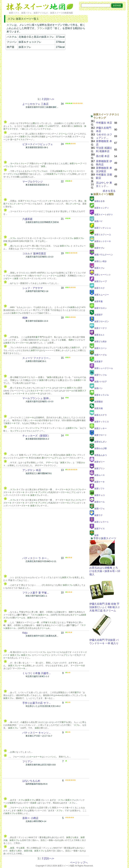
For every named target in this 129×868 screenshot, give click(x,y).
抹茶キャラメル (99, 395)
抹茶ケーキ (97, 482)
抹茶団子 (96, 315)
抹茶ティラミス (99, 422)
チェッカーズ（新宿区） (36, 436)
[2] (45, 99)
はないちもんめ (31, 781)
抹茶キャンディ (99, 208)
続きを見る (109, 191)
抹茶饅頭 (96, 402)
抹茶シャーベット (100, 275)
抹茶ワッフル (98, 375)
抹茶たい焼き (98, 261)
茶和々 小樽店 (30, 818)
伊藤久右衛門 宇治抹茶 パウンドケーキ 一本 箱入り (104, 640)
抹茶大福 (96, 408)
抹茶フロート (98, 435)
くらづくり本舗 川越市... (36, 673)
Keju (25, 633)
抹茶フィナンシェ (100, 228)
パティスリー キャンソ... (36, 733)
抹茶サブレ (97, 248)
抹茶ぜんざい (98, 442)
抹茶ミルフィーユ (100, 235)
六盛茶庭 (27, 219)
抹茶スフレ (97, 268)
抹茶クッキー (98, 428)
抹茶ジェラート (99, 522)
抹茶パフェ (97, 509)
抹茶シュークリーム (101, 368)
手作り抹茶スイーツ (105, 538)
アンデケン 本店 (32, 470)
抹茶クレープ (98, 281)
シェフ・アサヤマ (33, 288)
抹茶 (94, 535)
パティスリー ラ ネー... (36, 558)
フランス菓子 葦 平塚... (36, 593)
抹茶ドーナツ (98, 328)
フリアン (27, 761)
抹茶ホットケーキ (100, 241)
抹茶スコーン (98, 348)
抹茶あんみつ (98, 455)
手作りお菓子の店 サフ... (36, 703)
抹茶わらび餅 (98, 448)
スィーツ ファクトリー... (36, 358)
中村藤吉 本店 (104, 123)
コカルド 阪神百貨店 (34, 254)
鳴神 (25, 318)
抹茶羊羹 (96, 301)
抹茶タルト (97, 335)
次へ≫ (50, 99)
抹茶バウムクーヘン (101, 255)
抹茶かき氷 (97, 201)
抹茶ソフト (97, 488)
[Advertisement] (46, 74)
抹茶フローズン (99, 321)
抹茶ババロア (98, 382)
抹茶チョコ (97, 495)
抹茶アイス (97, 529)
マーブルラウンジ (33, 182)
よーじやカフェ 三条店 (35, 104)
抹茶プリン (97, 468)
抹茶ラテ (96, 515)
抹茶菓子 (96, 362)
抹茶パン (96, 388)
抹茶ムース (97, 475)
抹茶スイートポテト (101, 215)
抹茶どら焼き (98, 341)
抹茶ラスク (97, 288)
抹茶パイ (96, 221)
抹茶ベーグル (98, 355)
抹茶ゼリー (97, 462)
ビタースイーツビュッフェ (38, 144)
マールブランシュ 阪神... (36, 398)
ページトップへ (79, 863)
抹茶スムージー (99, 295)
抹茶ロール (97, 502)
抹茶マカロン (98, 308)
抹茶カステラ (98, 415)
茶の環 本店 (103, 156)
